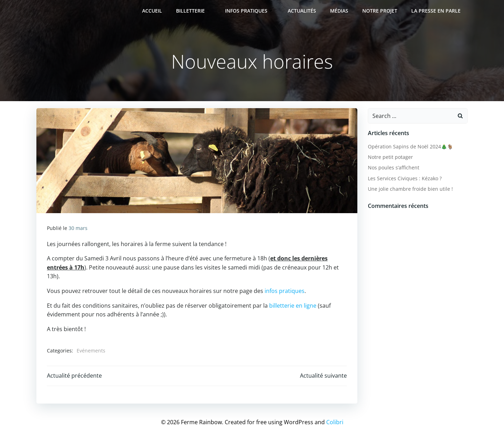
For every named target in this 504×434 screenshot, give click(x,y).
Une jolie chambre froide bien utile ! (410, 189)
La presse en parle (436, 11)
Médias (339, 11)
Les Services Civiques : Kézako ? (405, 178)
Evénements (91, 351)
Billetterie (194, 11)
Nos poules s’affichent (394, 167)
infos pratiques (285, 291)
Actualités (302, 11)
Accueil (152, 11)
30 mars (78, 228)
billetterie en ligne (293, 306)
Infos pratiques (249, 11)
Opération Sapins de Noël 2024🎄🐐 (410, 146)
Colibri (335, 422)
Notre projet (380, 11)
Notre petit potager (390, 157)
